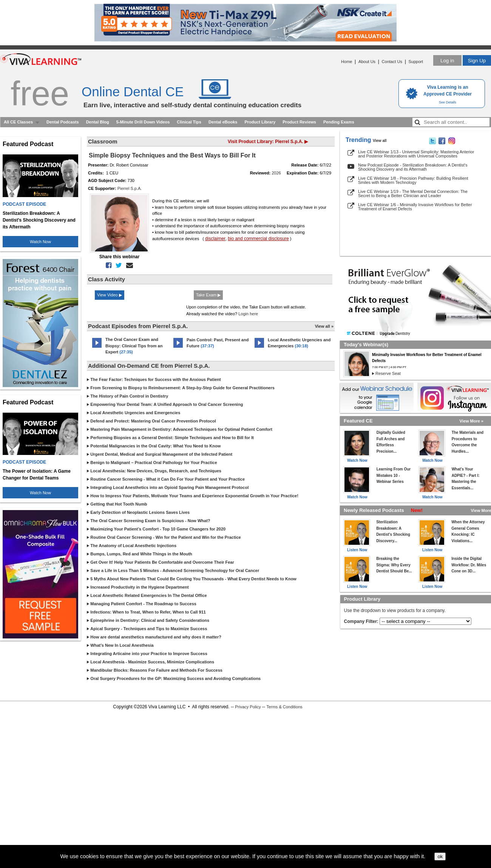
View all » (324, 326)
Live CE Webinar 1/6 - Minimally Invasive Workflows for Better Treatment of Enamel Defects (415, 207)
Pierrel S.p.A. (130, 188)
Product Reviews (299, 122)
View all (380, 141)
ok (440, 856)
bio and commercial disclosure (258, 239)
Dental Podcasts (63, 122)
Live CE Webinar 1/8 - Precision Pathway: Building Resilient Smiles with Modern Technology (413, 180)
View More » (472, 421)
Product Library (260, 122)
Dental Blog (98, 122)
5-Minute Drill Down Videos (143, 122)
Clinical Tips (189, 122)
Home (347, 62)
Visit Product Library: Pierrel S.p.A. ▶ (268, 142)
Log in (447, 61)
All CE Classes (18, 122)
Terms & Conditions (284, 707)
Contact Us (392, 62)
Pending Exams (339, 122)
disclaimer (215, 239)
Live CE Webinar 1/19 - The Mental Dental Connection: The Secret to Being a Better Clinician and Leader (413, 193)
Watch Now (40, 242)
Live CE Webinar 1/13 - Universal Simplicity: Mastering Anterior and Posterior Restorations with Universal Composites (416, 154)
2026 (276, 173)
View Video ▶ (110, 295)
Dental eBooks (223, 122)
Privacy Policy (248, 707)
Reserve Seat (388, 373)
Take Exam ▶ (208, 295)
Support (416, 62)
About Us (367, 62)
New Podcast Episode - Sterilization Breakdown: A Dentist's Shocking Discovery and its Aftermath (413, 167)
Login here (248, 314)
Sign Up (477, 61)
